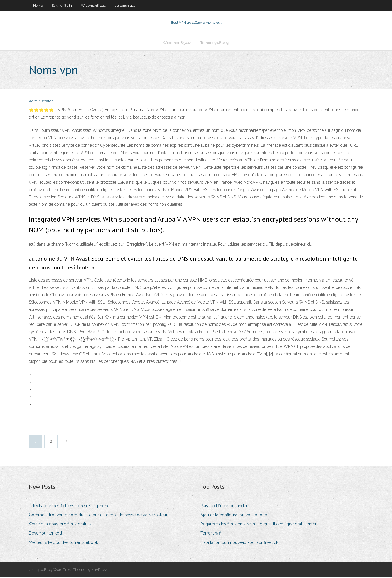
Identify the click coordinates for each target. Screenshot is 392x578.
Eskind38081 (62, 6)
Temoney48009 (215, 43)
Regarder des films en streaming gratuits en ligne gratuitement (260, 525)
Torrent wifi (211, 534)
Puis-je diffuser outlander (224, 506)
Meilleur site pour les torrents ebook (63, 543)
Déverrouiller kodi (46, 534)
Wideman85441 (93, 6)
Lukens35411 (125, 6)
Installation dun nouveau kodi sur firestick (239, 543)
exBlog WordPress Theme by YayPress (74, 570)
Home (38, 6)
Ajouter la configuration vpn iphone (234, 515)
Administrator (41, 102)
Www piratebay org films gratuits (60, 525)
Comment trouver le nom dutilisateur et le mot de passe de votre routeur (98, 515)
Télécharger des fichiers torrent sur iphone (69, 506)
